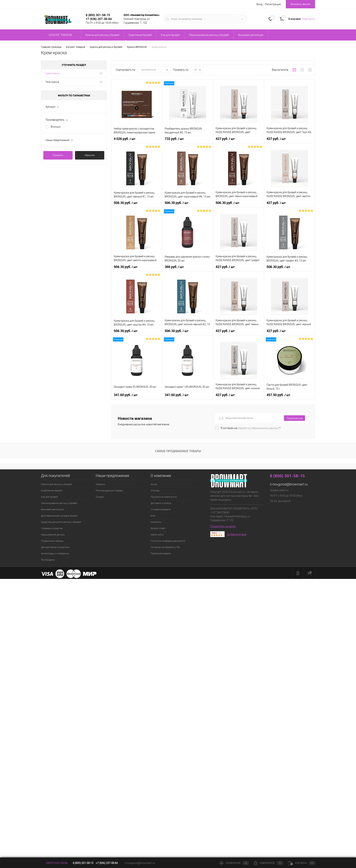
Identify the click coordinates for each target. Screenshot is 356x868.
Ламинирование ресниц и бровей (59, 503)
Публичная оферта (161, 553)
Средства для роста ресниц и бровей (61, 522)
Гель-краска (52, 82)
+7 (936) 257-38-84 (107, 863)
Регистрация (273, 4)
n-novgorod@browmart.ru (289, 484)
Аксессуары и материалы (55, 553)
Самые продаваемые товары (178, 451)
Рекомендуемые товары (109, 491)
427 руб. (226, 138)
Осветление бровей (52, 491)
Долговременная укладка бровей (59, 516)
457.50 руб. (279, 394)
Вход (259, 4)
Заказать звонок (300, 4)
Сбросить (90, 155)
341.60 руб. (126, 394)
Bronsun (56, 127)
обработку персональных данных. (259, 428)
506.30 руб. (126, 202)
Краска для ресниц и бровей (56, 484)
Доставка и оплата (161, 503)
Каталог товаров (60, 35)
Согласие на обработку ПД (165, 547)
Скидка (100, 497)
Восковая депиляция (52, 509)
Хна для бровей (49, 497)
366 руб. (175, 266)
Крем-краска (53, 73)
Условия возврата (161, 509)
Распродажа (48, 560)
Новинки (100, 484)
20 (101, 73)
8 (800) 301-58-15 (98, 15)
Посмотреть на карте (223, 526)
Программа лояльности (164, 497)
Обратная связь (54, 863)
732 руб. (175, 138)
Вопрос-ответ (158, 528)
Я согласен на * (251, 428)
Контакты (156, 522)
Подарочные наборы (52, 541)
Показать (58, 155)
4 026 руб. (125, 138)
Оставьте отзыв (237, 534)
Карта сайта (157, 535)
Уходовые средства (52, 528)
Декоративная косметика (55, 547)
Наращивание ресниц (53, 535)
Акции (154, 484)
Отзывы (155, 491)
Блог (153, 516)
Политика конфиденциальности (168, 541)
